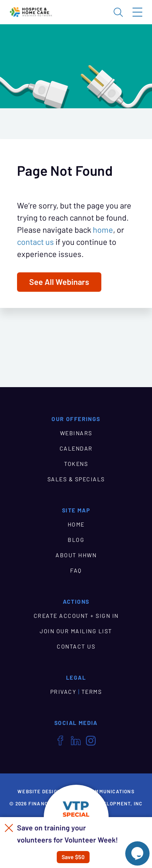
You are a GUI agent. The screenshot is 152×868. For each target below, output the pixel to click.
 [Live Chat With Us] (137, 853)
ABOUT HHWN (76, 555)
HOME (76, 525)
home (103, 230)
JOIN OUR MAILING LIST (76, 631)
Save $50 (73, 857)
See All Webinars (59, 282)
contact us (35, 242)
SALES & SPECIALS (76, 479)
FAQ (76, 571)
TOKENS (76, 464)
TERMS (92, 692)
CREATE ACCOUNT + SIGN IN (76, 616)
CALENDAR (76, 449)
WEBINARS (76, 433)
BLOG (76, 540)
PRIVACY (63, 692)
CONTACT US (76, 647)
